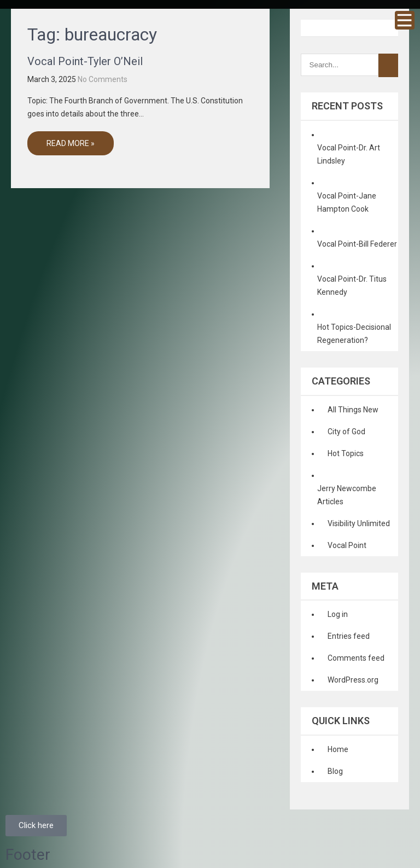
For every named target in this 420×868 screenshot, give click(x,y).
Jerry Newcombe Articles (347, 495)
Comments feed (356, 658)
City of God (346, 432)
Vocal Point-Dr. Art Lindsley (349, 154)
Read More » (71, 143)
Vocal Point (347, 545)
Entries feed (349, 636)
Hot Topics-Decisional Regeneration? (354, 334)
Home (338, 749)
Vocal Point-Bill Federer (357, 244)
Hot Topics (346, 453)
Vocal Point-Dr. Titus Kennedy (352, 286)
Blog (335, 771)
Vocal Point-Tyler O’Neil (85, 61)
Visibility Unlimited (359, 523)
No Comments (103, 79)
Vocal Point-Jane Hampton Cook (347, 202)
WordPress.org (353, 680)
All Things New (353, 410)
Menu (405, 20)
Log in (338, 614)
